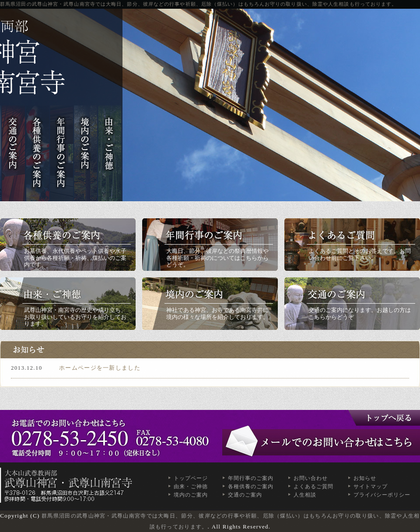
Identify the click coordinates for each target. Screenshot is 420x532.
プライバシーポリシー (382, 495)
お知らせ (365, 478)
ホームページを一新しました (100, 368)
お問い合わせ (311, 478)
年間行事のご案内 (251, 478)
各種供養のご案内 (251, 486)
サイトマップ (371, 486)
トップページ (191, 478)
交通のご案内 (245, 495)
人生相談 (305, 495)
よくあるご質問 (313, 486)
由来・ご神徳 (191, 486)
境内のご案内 (191, 495)
